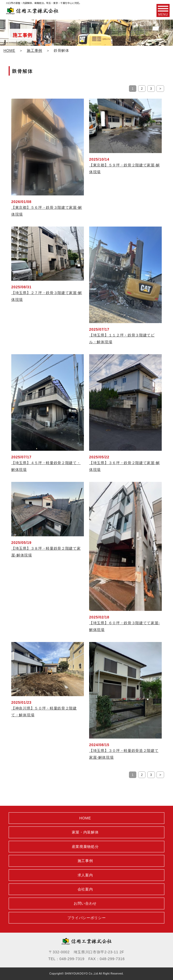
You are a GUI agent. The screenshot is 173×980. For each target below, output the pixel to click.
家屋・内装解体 (85, 832)
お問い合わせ (85, 903)
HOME (9, 50)
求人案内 (85, 875)
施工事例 (34, 50)
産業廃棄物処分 (85, 847)
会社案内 (85, 889)
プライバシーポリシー (87, 918)
